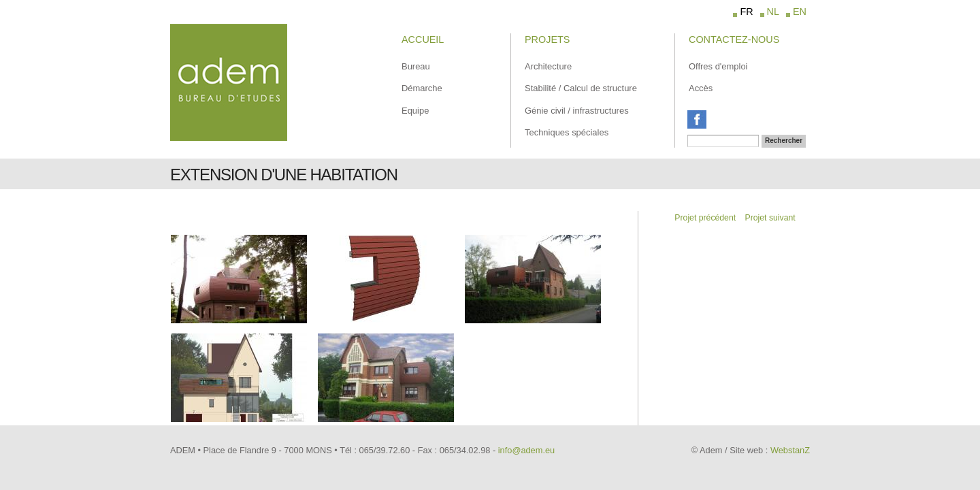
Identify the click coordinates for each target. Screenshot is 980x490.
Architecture (548, 66)
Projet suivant (770, 218)
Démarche (422, 88)
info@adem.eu (526, 450)
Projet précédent (705, 218)
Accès (701, 88)
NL (773, 12)
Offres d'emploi (718, 66)
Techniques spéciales (567, 132)
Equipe (415, 111)
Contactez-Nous (734, 39)
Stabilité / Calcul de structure (581, 88)
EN (800, 12)
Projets (547, 39)
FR (746, 12)
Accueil (423, 39)
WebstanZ (790, 450)
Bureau (416, 66)
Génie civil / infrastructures (577, 111)
